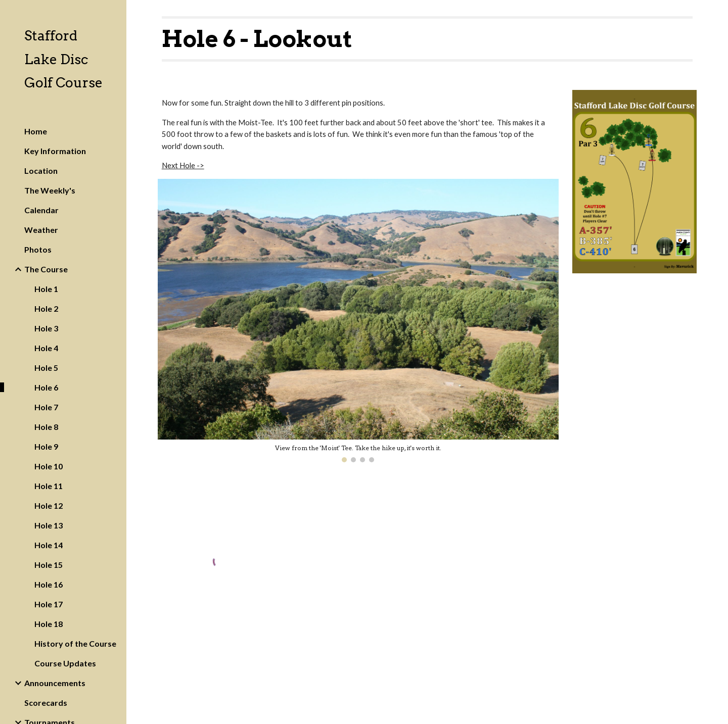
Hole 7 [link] (46, 407)
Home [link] (36, 131)
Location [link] (41, 171)
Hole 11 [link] (49, 486)
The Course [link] (46, 269)
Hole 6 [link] (46, 387)
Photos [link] (38, 249)
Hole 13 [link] (49, 525)
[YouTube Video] (496, 599)
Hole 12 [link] (49, 505)
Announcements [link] (55, 683)
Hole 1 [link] (46, 289)
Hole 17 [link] (49, 604)
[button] (716, 14)
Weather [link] (41, 230)
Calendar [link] (41, 210)
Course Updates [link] (65, 663)
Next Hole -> (183, 165)
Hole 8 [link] (46, 427)
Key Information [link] (55, 151)
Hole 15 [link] (49, 565)
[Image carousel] (358, 321)
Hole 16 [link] (49, 584)
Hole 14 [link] (49, 545)
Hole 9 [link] (46, 446)
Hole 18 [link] (49, 624)
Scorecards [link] (46, 703)
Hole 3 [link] (46, 328)
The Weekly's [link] (50, 190)
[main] (427, 39)
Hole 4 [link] (46, 348)
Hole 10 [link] (49, 466)
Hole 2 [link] (46, 308)
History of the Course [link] (75, 643)
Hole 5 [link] (46, 368)
